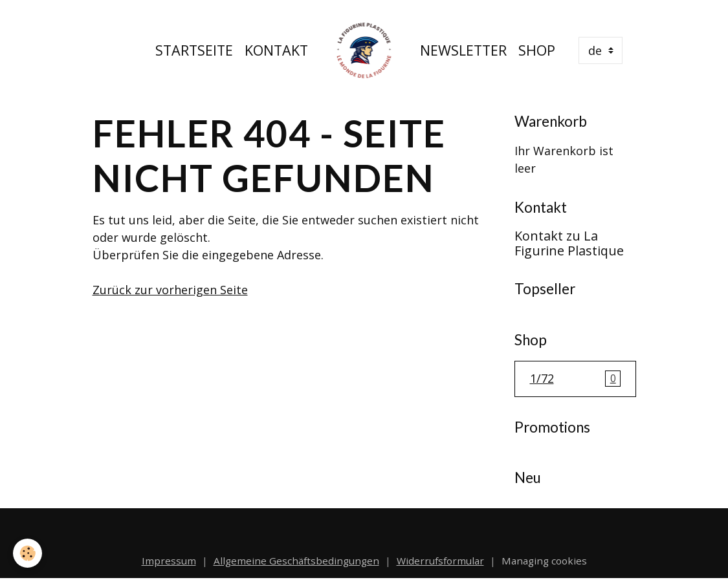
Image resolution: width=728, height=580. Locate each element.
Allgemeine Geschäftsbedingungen (296, 561)
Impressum (169, 561)
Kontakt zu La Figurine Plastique (569, 243)
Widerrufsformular (440, 561)
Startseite (194, 50)
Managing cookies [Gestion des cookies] (544, 561)
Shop (537, 50)
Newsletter (463, 50)
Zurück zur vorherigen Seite (170, 290)
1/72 (576, 379)
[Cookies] (28, 553)
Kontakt (276, 50)
